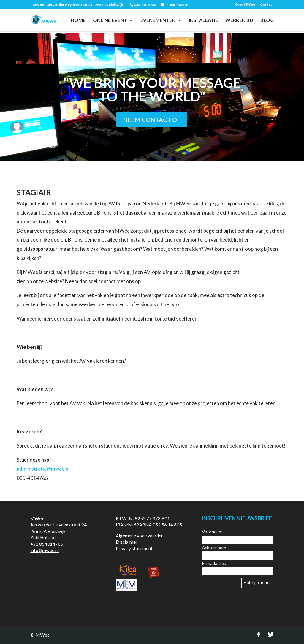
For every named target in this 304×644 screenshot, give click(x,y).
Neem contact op (152, 120)
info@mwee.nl (45, 550)
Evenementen (158, 20)
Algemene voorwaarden (140, 536)
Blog (267, 20)
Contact (267, 5)
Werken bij (239, 20)
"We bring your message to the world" (152, 89)
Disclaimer (127, 542)
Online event (110, 20)
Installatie (203, 20)
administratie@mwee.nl (43, 469)
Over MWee (245, 5)
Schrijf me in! (257, 583)
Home (78, 20)
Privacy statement (134, 548)
